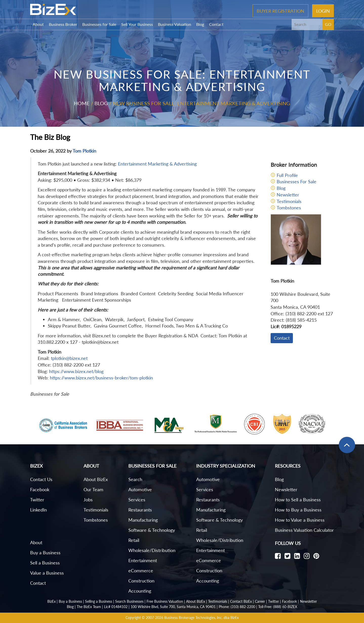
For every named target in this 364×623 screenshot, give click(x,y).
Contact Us (41, 479)
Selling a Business (99, 601)
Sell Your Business (137, 24)
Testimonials (289, 201)
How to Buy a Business (298, 510)
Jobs (88, 500)
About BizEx (96, 479)
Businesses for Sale (99, 24)
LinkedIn (38, 510)
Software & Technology (152, 530)
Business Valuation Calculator (304, 530)
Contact (216, 24)
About (38, 24)
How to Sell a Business (298, 500)
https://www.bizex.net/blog (76, 371)
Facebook (40, 489)
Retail (134, 540)
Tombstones (289, 208)
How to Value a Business (300, 520)
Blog (200, 24)
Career (260, 601)
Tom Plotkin (84, 151)
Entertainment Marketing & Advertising (157, 164)
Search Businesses (129, 601)
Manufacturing (143, 520)
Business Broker (63, 24)
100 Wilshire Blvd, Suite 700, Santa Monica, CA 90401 (173, 607)
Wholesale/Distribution (152, 550)
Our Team (93, 489)
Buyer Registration (280, 11)
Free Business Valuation (165, 601)
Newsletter (288, 195)
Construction (141, 581)
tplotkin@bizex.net (69, 358)
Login (323, 11)
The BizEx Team (89, 607)
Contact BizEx (241, 601)
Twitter (37, 500)
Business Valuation (175, 24)
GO (328, 24)
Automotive (140, 489)
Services (137, 500)
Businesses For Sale (297, 181)
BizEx (52, 601)
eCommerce (141, 571)
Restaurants (140, 510)
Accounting (140, 591)
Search (135, 479)
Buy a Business (45, 553)
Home (82, 103)
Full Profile (287, 175)
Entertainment (143, 560)
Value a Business (47, 573)
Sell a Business (45, 563)
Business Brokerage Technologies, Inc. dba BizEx (201, 618)
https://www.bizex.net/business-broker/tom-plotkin (101, 378)
